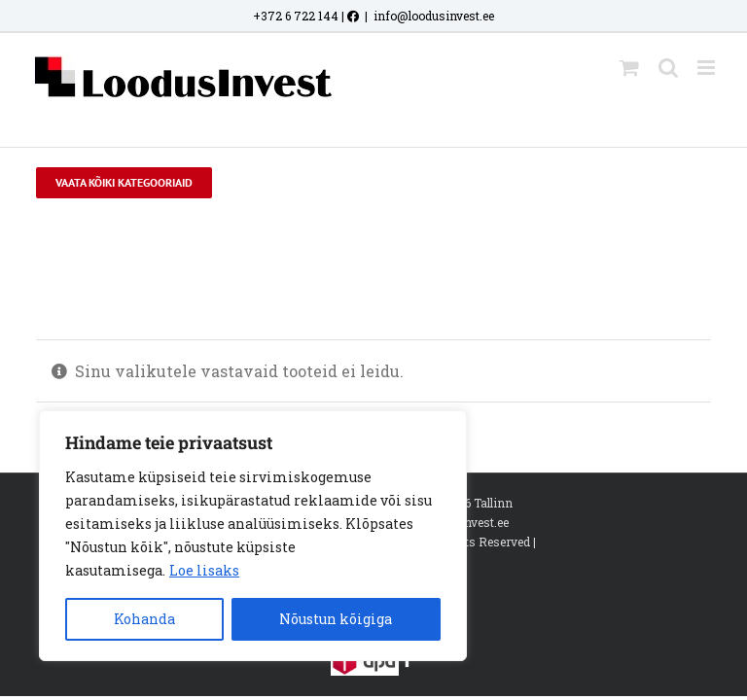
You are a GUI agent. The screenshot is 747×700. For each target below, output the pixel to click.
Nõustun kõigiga (336, 619)
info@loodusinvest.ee (434, 16)
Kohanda (144, 619)
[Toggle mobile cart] (629, 68)
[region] (253, 536)
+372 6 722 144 (296, 16)
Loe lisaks (204, 570)
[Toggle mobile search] (668, 68)
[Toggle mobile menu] (708, 68)
